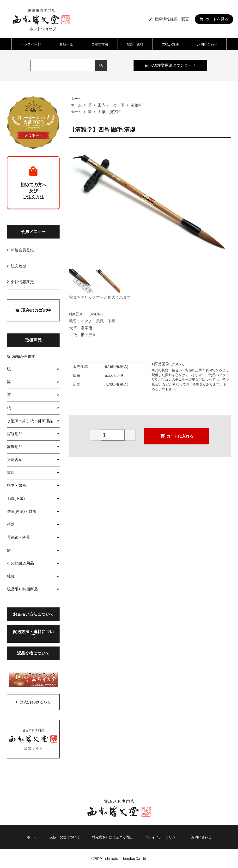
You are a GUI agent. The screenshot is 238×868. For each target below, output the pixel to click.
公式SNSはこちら (35, 702)
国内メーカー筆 (111, 105)
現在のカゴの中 (33, 310)
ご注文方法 (100, 44)
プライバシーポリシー (162, 837)
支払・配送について (65, 837)
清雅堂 (136, 105)
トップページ (31, 44)
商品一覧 (66, 44)
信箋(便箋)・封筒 (22, 511)
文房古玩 (15, 460)
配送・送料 (135, 44)
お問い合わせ (207, 44)
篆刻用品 (15, 447)
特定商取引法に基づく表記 (112, 837)
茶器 (11, 524)
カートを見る (214, 19)
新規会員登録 (22, 250)
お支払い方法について (33, 614)
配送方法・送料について (33, 634)
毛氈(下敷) (16, 498)
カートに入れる (177, 436)
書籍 (11, 473)
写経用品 (15, 434)
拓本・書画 (17, 486)
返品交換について (33, 653)
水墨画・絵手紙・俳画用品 (30, 421)
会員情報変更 (22, 282)
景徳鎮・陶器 (18, 537)
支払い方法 (170, 44)
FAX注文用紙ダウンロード (170, 65)
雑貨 (11, 576)
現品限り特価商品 (22, 589)
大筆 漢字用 (109, 112)
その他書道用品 (20, 563)
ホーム (76, 99)
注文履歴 (18, 266)
